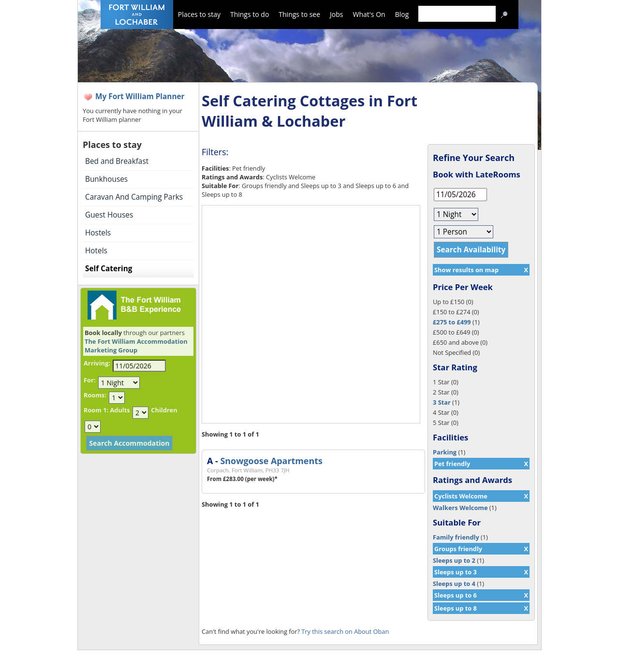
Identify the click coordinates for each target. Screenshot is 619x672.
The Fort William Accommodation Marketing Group (136, 346)
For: (89, 380)
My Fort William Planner (140, 96)
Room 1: (96, 410)
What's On (369, 14)
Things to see (299, 14)
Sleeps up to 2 (454, 560)
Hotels (96, 251)
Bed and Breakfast (117, 161)
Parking (445, 452)
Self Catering (109, 269)
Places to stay (199, 14)
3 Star (442, 402)
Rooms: (95, 395)
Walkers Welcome (460, 508)
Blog (402, 14)
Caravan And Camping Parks (134, 197)
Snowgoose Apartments (271, 461)
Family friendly (456, 537)
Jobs (336, 14)
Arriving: (97, 363)
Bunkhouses (106, 179)
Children (164, 410)
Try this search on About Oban (345, 631)
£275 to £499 (452, 322)
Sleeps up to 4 (454, 584)
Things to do (250, 14)
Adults (120, 410)
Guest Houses (109, 215)
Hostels (98, 233)
